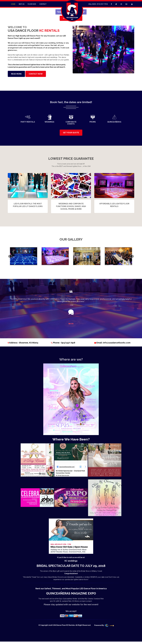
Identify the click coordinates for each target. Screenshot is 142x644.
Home (13, 4)
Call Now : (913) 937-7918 (98, 4)
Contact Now (36, 74)
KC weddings (71, 561)
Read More (16, 74)
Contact (43, 4)
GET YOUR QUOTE (71, 133)
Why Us (22, 4)
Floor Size (32, 4)
